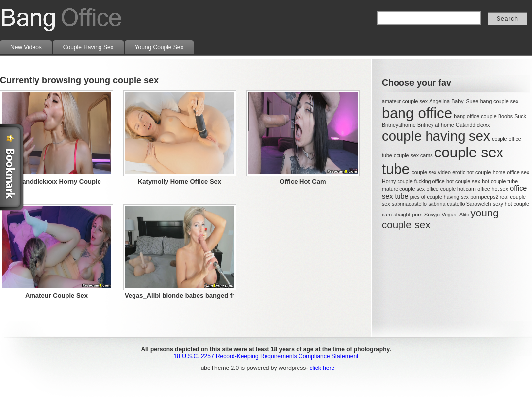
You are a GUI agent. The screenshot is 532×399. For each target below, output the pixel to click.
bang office (417, 113)
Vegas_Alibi (455, 215)
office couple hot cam (451, 189)
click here (322, 368)
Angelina (439, 101)
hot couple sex (463, 181)
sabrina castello (446, 204)
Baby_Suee (465, 101)
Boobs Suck (512, 116)
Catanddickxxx (473, 125)
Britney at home (436, 125)
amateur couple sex (405, 101)
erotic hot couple (471, 172)
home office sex (511, 172)
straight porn (408, 215)
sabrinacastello (409, 204)
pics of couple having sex (440, 197)
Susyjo (432, 215)
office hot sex (493, 189)
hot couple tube (500, 181)
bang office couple (475, 116)
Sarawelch (479, 204)
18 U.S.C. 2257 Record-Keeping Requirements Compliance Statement (266, 356)
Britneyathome (399, 125)
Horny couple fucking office (413, 181)
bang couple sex (499, 101)
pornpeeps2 (484, 197)
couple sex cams (413, 155)
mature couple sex (403, 189)
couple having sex (436, 136)
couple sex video (431, 172)
